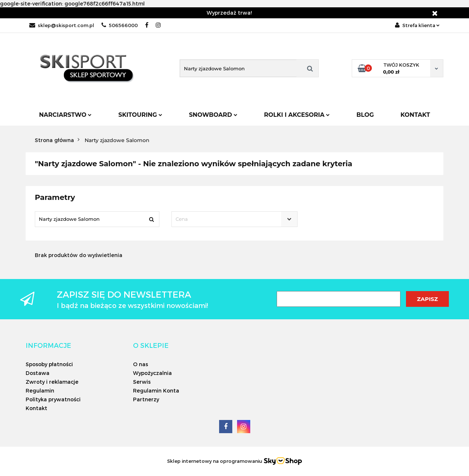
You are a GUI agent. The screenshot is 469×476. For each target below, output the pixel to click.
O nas (141, 364)
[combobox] (234, 219)
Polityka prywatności (53, 399)
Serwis (142, 382)
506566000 (120, 25)
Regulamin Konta (156, 391)
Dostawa (38, 373)
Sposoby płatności (49, 364)
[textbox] (228, 219)
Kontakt (415, 115)
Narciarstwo (65, 115)
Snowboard (213, 115)
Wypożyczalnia (152, 373)
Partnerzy (146, 399)
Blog (365, 115)
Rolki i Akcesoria (297, 115)
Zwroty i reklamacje (52, 382)
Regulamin (40, 391)
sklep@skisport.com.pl (62, 25)
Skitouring (140, 115)
